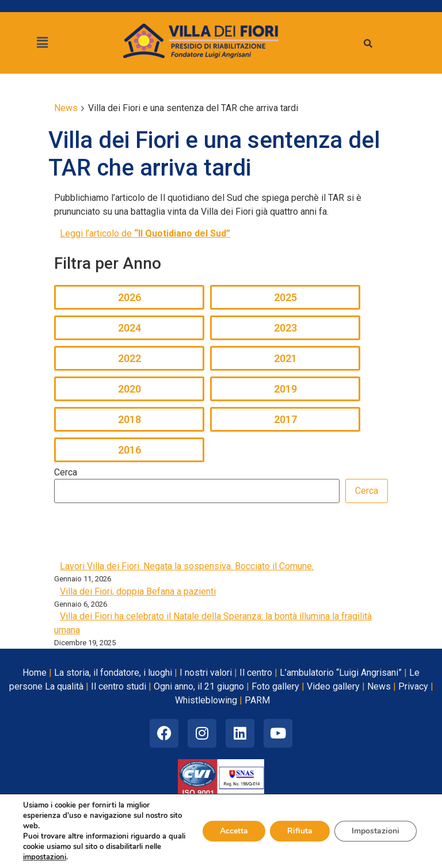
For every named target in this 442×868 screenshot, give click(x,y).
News (379, 686)
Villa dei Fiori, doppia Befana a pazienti (138, 591)
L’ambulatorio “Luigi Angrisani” (341, 673)
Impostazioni (376, 831)
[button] (42, 43)
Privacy (413, 686)
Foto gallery (275, 686)
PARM (257, 700)
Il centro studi (119, 686)
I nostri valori (206, 673)
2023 (285, 328)
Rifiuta (300, 831)
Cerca (66, 473)
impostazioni (45, 857)
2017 (285, 419)
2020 (129, 389)
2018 (129, 419)
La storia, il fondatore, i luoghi (113, 673)
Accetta (234, 831)
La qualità (64, 686)
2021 (285, 358)
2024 (129, 328)
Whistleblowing (206, 700)
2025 (285, 297)
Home (35, 673)
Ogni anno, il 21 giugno (199, 686)
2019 (285, 389)
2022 (129, 358)
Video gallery (333, 686)
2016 (129, 450)
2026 (129, 297)
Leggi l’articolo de (145, 233)
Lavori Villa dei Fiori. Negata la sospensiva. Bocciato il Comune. (187, 566)
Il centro (256, 673)
